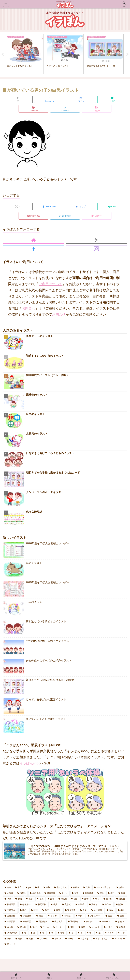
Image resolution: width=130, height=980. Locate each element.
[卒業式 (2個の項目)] (80, 906)
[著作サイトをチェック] (34, 241)
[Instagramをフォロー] (96, 250)
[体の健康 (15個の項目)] (26, 917)
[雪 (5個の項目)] (90, 934)
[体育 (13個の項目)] (122, 894)
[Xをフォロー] (96, 241)
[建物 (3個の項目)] (19, 940)
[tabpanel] (25, 54)
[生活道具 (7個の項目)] (58, 923)
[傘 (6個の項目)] (99, 934)
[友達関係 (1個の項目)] (11, 917)
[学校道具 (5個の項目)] (35, 894)
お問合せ (28, 309)
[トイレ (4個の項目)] (64, 894)
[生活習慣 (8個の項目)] (11, 923)
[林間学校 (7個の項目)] (41, 906)
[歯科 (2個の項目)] (121, 917)
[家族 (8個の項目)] (47, 889)
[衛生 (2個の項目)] (40, 917)
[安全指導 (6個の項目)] (71, 911)
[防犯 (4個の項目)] (35, 911)
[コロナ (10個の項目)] (53, 917)
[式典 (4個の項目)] (55, 906)
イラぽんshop (30, 764)
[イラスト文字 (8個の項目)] (101, 940)
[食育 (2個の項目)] (96, 900)
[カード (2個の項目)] (70, 940)
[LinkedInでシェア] (65, 110)
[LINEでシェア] (112, 100)
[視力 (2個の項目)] (110, 917)
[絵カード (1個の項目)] (65, 945)
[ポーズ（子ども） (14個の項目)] (103, 889)
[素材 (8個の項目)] (30, 940)
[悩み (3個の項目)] (111, 911)
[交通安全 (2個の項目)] (10, 911)
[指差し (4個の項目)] (22, 894)
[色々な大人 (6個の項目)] (61, 889)
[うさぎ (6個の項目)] (110, 934)
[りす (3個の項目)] (122, 934)
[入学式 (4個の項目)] (67, 906)
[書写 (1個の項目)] (51, 900)
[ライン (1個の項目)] (57, 940)
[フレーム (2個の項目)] (43, 940)
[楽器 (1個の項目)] (30, 900)
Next (127, 55)
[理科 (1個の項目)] (101, 894)
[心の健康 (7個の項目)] (97, 911)
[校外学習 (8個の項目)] (10, 906)
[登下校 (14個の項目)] (108, 900)
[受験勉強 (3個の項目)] (42, 923)
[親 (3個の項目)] (38, 889)
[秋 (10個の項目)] (42, 934)
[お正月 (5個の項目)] (108, 928)
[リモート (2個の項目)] (106, 923)
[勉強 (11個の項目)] (75, 894)
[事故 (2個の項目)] (24, 911)
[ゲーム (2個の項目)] (45, 928)
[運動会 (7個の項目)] (121, 900)
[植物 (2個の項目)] (62, 934)
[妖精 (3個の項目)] (8, 940)
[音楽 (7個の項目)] (19, 900)
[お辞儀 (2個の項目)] (9, 894)
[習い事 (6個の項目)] (22, 928)
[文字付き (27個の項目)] (84, 940)
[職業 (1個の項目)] (82, 928)
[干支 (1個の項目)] (19, 889)
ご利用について (50, 285)
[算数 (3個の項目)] (111, 894)
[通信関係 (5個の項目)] (74, 923)
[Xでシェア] (18, 100)
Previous (3, 55)
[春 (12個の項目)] (24, 934)
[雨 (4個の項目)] (81, 934)
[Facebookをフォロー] (34, 250)
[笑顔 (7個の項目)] (87, 889)
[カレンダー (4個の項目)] (119, 940)
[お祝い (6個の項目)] (120, 923)
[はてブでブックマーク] (81, 100)
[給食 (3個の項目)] (85, 900)
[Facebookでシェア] (49, 100)
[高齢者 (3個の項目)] (75, 889)
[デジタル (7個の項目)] (90, 923)
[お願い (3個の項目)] (121, 889)
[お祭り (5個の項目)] (121, 928)
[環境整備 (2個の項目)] (50, 894)
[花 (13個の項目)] (71, 934)
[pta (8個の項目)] (28, 889)
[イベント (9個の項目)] (95, 928)
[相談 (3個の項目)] (122, 911)
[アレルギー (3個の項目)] (95, 917)
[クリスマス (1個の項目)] (11, 934)
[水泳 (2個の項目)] (8, 900)
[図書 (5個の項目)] (75, 900)
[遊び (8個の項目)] (33, 928)
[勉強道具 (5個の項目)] (88, 894)
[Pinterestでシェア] (33, 110)
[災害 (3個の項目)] (57, 911)
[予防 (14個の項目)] (80, 917)
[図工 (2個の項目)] (40, 900)
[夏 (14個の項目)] (33, 934)
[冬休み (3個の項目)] (107, 906)
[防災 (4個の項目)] (46, 911)
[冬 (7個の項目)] (51, 934)
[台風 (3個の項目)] (84, 911)
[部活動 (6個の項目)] (121, 906)
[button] (97, 110)
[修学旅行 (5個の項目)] (26, 906)
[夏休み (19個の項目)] (94, 906)
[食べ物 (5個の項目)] (9, 928)
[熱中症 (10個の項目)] (67, 917)
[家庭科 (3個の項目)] (63, 900)
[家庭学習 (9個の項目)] (26, 923)
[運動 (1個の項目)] (71, 928)
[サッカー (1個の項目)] (59, 928)
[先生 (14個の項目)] (8, 889)
